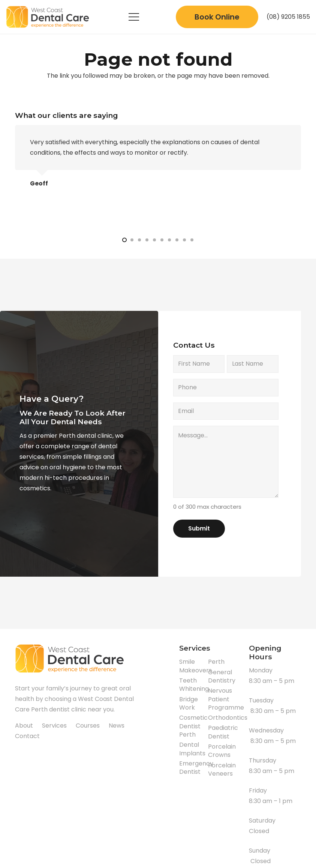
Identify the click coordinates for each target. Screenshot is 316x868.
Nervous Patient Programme (226, 699)
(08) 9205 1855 (288, 17)
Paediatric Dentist (223, 732)
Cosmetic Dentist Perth (193, 726)
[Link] (49, 17)
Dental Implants (192, 749)
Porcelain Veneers (222, 769)
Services (54, 726)
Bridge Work (189, 703)
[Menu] (134, 17)
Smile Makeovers (195, 666)
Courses (88, 726)
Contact (27, 736)
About (24, 726)
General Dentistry (222, 676)
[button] (124, 240)
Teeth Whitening (194, 685)
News (117, 726)
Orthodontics (228, 718)
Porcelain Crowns (222, 751)
